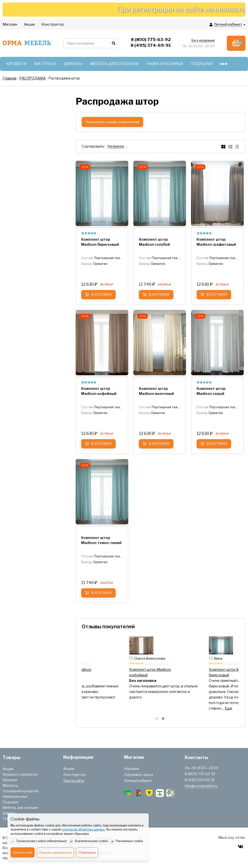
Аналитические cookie (89, 841)
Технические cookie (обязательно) (39, 841)
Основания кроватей (21, 791)
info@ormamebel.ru (201, 786)
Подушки (10, 802)
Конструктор (74, 775)
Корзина (131, 769)
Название (116, 146)
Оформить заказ (138, 775)
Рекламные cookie (127, 841)
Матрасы (10, 785)
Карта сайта (74, 781)
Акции (8, 769)
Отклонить (87, 852)
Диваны (9, 813)
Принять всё (23, 852)
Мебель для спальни (20, 808)
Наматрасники (15, 796)
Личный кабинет (138, 781)
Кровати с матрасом (20, 774)
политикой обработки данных (83, 829)
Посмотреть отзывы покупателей (112, 122)
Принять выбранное (55, 852)
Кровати (10, 780)
